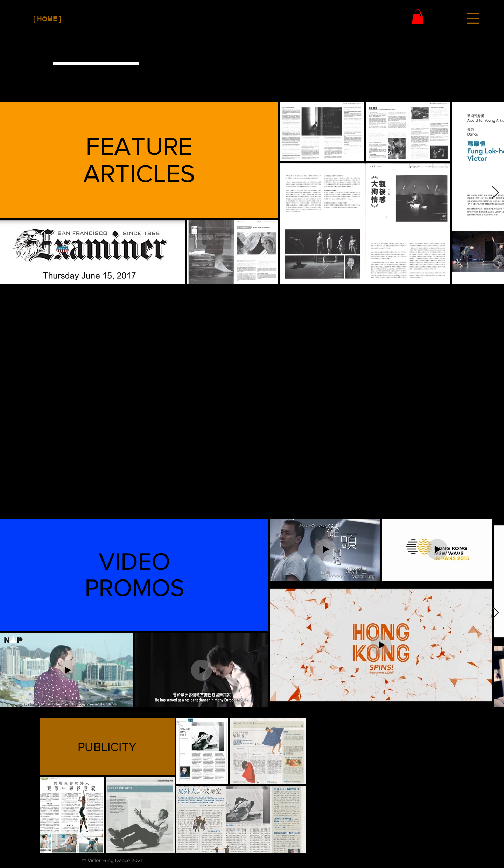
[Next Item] (495, 193)
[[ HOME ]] (47, 19)
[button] (473, 18)
